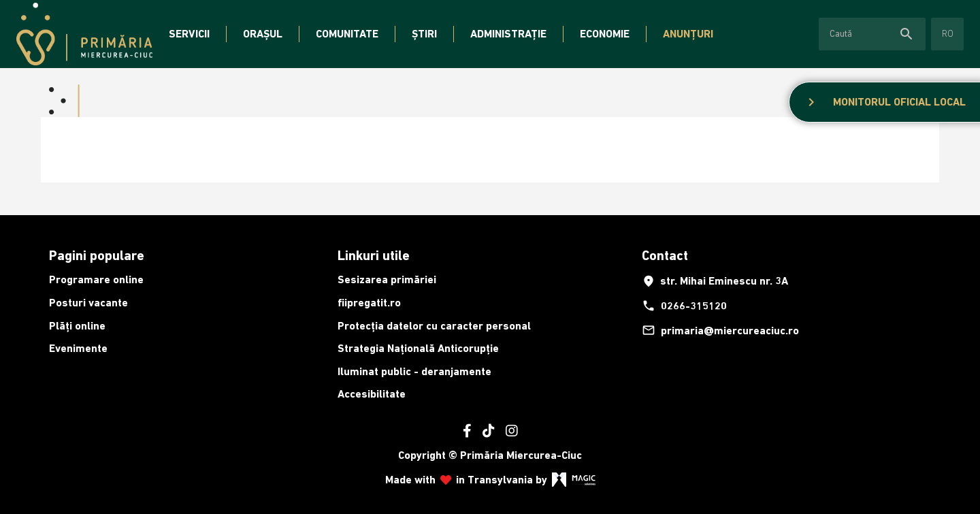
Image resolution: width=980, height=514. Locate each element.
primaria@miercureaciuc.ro (720, 330)
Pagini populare (97, 255)
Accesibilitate (372, 394)
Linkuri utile (374, 255)
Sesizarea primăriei (387, 279)
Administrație (508, 34)
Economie (605, 34)
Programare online (96, 279)
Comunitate (347, 34)
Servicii (189, 34)
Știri (424, 34)
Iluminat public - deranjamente (414, 371)
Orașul (263, 34)
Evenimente (78, 348)
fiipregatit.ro (369, 303)
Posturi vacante (88, 303)
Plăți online (77, 326)
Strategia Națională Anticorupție (418, 348)
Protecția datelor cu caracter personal (434, 326)
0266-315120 (684, 306)
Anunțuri (688, 34)
